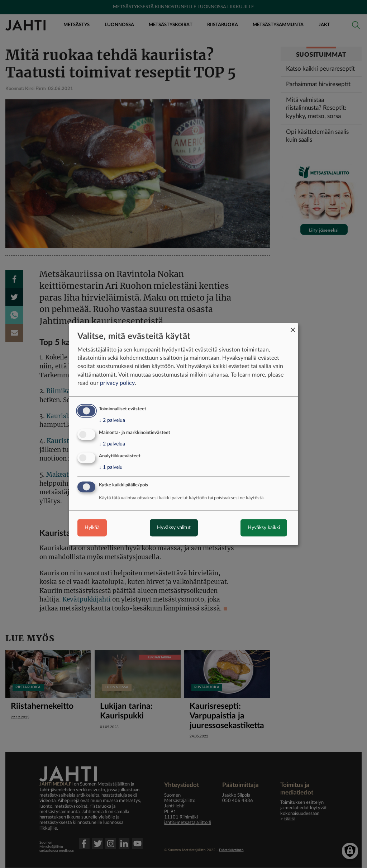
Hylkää (92, 528)
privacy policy (117, 383)
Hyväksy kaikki (264, 528)
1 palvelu (111, 468)
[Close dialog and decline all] (293, 327)
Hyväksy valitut (174, 528)
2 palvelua (112, 420)
